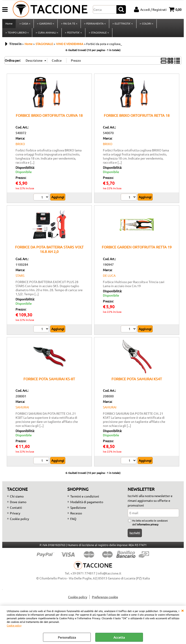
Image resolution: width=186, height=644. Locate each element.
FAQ (73, 521)
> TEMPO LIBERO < (17, 34)
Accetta (119, 637)
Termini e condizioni (85, 499)
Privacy (15, 516)
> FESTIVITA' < (73, 34)
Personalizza (67, 637)
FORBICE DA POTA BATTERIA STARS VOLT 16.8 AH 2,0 (49, 252)
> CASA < (25, 24)
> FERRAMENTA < (94, 24)
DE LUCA (109, 278)
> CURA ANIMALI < (47, 34)
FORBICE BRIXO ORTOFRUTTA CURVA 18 (49, 118)
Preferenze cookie (105, 600)
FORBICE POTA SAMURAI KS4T (137, 381)
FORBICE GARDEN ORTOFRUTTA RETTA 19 (137, 250)
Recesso (76, 516)
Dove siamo (18, 504)
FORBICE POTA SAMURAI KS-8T (49, 381)
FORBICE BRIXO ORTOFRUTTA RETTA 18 (137, 118)
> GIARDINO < (45, 24)
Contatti (16, 510)
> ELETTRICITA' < (122, 24)
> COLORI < (146, 24)
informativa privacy (148, 527)
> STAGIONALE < (98, 34)
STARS (20, 278)
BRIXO (20, 146)
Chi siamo (17, 499)
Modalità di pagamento (87, 504)
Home (9, 24)
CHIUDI (182, 610)
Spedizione (78, 510)
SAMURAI (22, 410)
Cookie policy (14, 625)
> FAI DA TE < (69, 24)
